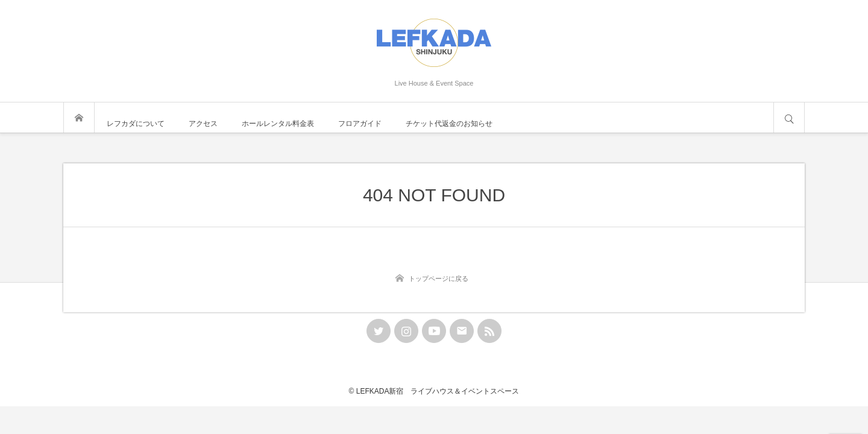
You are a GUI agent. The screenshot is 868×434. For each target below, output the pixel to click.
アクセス (203, 124)
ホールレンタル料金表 (278, 124)
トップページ (79, 118)
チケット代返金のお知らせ (449, 124)
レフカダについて (136, 124)
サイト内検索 (789, 118)
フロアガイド (360, 124)
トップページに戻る (439, 278)
